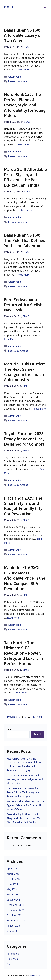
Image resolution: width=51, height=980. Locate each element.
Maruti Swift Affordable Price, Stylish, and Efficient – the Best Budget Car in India (25, 177)
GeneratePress (36, 976)
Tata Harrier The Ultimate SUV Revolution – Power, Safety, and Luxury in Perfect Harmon (24, 653)
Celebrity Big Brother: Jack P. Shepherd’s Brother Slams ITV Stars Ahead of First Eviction (23, 818)
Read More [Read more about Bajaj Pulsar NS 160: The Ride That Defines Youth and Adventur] (24, 275)
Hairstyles (12, 959)
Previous (10, 717)
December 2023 (15, 905)
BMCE (9, 7)
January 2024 (14, 900)
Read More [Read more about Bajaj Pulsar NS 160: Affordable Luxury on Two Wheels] (24, 70)
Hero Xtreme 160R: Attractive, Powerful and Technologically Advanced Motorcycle (23, 792)
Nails (9, 964)
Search (11, 729)
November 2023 (15, 910)
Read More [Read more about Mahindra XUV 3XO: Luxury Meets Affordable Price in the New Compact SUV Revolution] (13, 618)
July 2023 (12, 931)
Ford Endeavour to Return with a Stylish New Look (23, 305)
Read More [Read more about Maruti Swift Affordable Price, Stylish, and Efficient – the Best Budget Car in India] (26, 210)
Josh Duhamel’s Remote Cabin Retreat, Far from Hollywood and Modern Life (25, 779)
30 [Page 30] (34, 717)
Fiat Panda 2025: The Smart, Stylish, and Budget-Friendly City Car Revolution (23, 506)
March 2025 (13, 874)
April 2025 (12, 869)
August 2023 (13, 926)
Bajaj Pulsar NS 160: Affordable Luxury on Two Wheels (23, 35)
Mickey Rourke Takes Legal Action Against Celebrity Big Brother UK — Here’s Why (25, 805)
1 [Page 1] (19, 717)
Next (41, 717)
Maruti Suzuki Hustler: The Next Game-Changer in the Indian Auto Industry (25, 372)
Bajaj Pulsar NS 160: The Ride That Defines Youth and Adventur (25, 240)
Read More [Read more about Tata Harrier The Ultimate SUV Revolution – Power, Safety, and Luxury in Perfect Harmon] (21, 692)
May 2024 (12, 889)
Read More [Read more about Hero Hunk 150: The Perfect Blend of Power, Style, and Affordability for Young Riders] (24, 144)
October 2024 (14, 879)
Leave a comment (18, 81)
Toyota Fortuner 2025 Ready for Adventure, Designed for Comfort (24, 439)
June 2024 (12, 884)
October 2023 (14, 915)
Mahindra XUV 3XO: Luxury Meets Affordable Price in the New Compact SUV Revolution (25, 578)
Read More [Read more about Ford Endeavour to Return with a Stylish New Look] (10, 339)
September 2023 (16, 920)
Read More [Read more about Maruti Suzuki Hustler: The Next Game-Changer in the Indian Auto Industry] (40, 409)
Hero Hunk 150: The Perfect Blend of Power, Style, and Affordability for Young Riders (25, 105)
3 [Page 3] (26, 717)
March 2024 (13, 894)
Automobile (14, 77)
